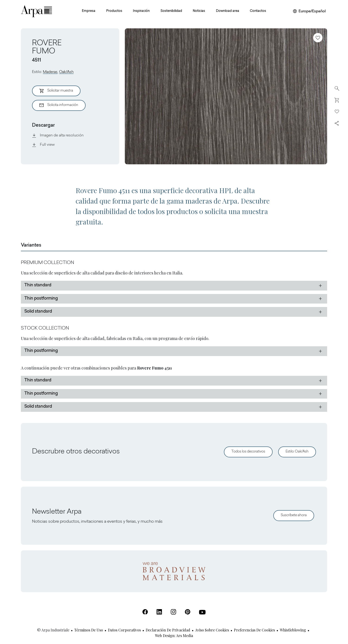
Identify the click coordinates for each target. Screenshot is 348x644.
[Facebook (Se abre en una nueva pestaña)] (145, 612)
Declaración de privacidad (168, 630)
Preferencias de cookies (254, 630)
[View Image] (226, 96)
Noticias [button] (199, 11)
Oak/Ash (66, 72)
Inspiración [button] (141, 11)
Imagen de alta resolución (58, 135)
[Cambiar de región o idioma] (309, 11)
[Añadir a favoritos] (318, 38)
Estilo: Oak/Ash (297, 452)
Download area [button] (228, 11)
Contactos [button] (258, 11)
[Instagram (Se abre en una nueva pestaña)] (173, 612)
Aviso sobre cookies (212, 630)
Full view (43, 145)
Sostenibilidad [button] (171, 11)
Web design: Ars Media (174, 636)
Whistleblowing (293, 630)
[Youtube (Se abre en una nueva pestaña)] (202, 612)
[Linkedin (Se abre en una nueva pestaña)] (159, 612)
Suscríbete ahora (294, 515)
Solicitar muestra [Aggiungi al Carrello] (56, 91)
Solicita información (59, 105)
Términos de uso (89, 630)
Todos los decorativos (248, 452)
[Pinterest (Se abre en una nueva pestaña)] (188, 612)
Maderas (50, 72)
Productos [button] (114, 11)
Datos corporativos (124, 630)
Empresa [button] (89, 11)
